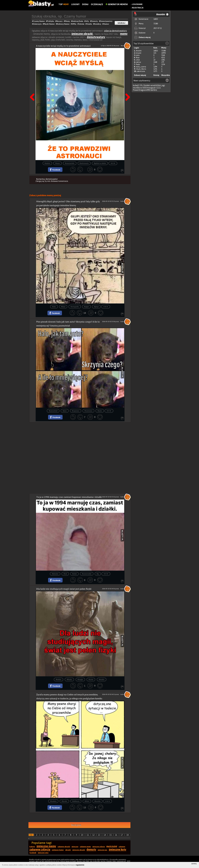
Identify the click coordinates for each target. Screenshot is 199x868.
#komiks (97, 801)
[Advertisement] (80, 440)
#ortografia (75, 307)
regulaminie (80, 865)
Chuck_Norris (141, 69)
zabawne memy (85, 847)
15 (111, 835)
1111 (159, 88)
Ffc (142, 85)
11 (88, 835)
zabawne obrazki (64, 847)
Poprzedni (33, 91)
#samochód (53, 411)
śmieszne (75, 847)
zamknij (194, 864)
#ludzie (59, 680)
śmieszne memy (46, 846)
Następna (127, 91)
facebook (33, 853)
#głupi (96, 307)
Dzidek (147, 85)
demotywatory (96, 37)
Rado (138, 64)
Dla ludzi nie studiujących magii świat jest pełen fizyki (64, 589)
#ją (98, 574)
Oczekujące (97, 4)
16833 (156, 19)
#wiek (74, 574)
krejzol (139, 53)
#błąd (63, 307)
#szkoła (47, 163)
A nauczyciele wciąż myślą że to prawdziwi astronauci (63, 46)
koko (138, 55)
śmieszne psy (102, 850)
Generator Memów (117, 4)
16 (116, 835)
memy (124, 34)
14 (105, 835)
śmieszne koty (118, 849)
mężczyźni (112, 846)
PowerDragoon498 (141, 90)
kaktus (138, 62)
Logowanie (137, 4)
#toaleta (53, 801)
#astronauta (84, 163)
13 (99, 835)
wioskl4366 (156, 85)
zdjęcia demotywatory (115, 31)
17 (122, 835)
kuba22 (136, 85)
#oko (54, 307)
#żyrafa (64, 801)
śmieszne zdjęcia (99, 847)
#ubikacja (76, 801)
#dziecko (55, 574)
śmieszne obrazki (82, 34)
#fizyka (69, 680)
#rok (65, 574)
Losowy (75, 4)
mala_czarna (141, 67)
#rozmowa (88, 411)
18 (128, 835)
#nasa (57, 163)
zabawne (122, 847)
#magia (80, 680)
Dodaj (85, 4)
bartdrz (154, 90)
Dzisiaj (156, 75)
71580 (156, 24)
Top (64, 4)
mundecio (137, 88)
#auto (100, 411)
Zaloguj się (40, 181)
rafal (138, 60)
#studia (102, 680)
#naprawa (76, 411)
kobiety (32, 847)
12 (94, 835)
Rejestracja (138, 8)
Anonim (139, 51)
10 (82, 835)
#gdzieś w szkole (100, 163)
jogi (163, 85)
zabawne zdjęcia (40, 849)
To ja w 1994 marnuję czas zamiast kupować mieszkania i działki (69, 497)
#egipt (86, 307)
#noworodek (87, 574)
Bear (138, 58)
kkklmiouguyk (149, 88)
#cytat (91, 680)
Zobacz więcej (145, 37)
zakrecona (141, 71)
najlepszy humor (58, 850)
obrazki (68, 850)
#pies (65, 411)
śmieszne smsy (43, 853)
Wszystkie (166, 75)
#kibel (87, 801)
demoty (91, 849)
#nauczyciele (70, 163)
